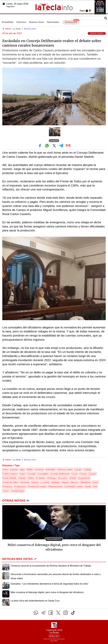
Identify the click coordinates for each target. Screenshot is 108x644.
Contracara (72, 22)
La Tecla (17, 29)
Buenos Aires (37, 22)
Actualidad (7, 22)
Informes (21, 22)
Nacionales (53, 22)
